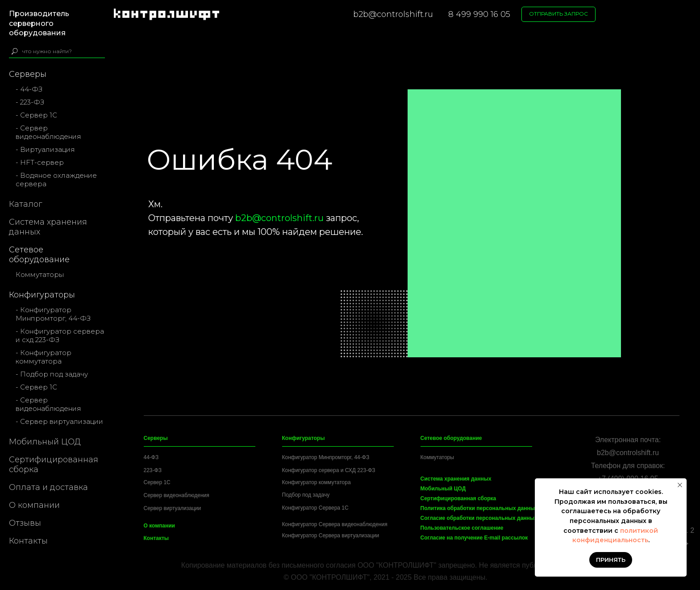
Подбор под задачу (306, 495)
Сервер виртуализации (173, 508)
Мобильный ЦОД (45, 442)
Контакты (28, 541)
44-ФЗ (151, 457)
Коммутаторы (40, 274)
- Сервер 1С (36, 115)
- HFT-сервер (40, 162)
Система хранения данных (48, 227)
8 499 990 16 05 (479, 14)
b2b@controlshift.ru (393, 14)
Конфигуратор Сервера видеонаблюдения (335, 524)
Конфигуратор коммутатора (317, 482)
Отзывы (25, 523)
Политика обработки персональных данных (479, 508)
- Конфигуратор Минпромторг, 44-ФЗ (53, 314)
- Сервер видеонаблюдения (48, 132)
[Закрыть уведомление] (680, 485)
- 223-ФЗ (30, 102)
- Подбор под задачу (52, 374)
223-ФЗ (153, 470)
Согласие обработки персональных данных (479, 518)
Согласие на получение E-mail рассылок (474, 538)
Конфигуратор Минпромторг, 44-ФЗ (326, 457)
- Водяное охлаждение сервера (56, 180)
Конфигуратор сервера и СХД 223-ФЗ (329, 470)
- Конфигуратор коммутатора (44, 357)
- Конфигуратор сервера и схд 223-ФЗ (60, 335)
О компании (34, 505)
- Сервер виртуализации (59, 421)
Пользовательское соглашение (462, 528)
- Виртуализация (45, 149)
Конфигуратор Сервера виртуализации (331, 536)
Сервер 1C (157, 482)
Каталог (25, 204)
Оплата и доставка (48, 487)
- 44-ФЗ (29, 89)
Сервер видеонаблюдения (177, 495)
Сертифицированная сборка (54, 464)
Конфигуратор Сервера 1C (315, 508)
